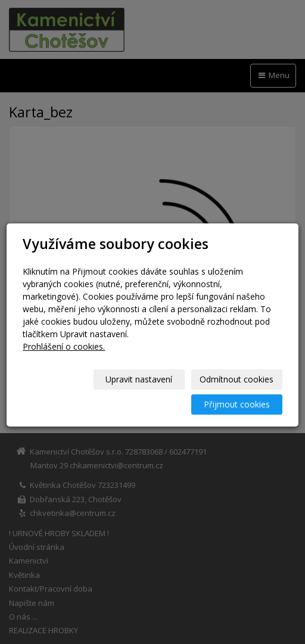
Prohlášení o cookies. (64, 346)
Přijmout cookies (237, 404)
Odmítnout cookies (236, 379)
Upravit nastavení (139, 379)
